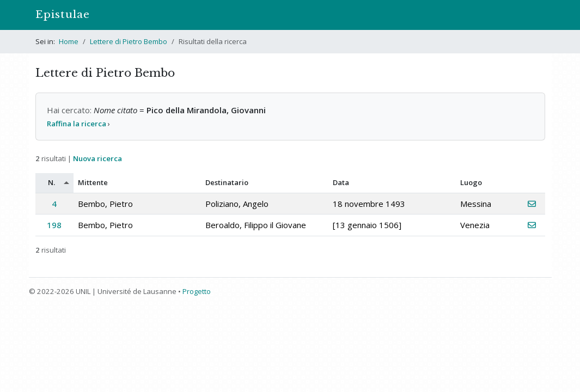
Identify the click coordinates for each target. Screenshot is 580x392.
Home (69, 41)
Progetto (197, 291)
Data (341, 182)
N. (51, 182)
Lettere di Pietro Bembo (129, 41)
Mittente (93, 182)
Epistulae (63, 14)
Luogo (471, 182)
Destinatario (227, 182)
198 (54, 225)
